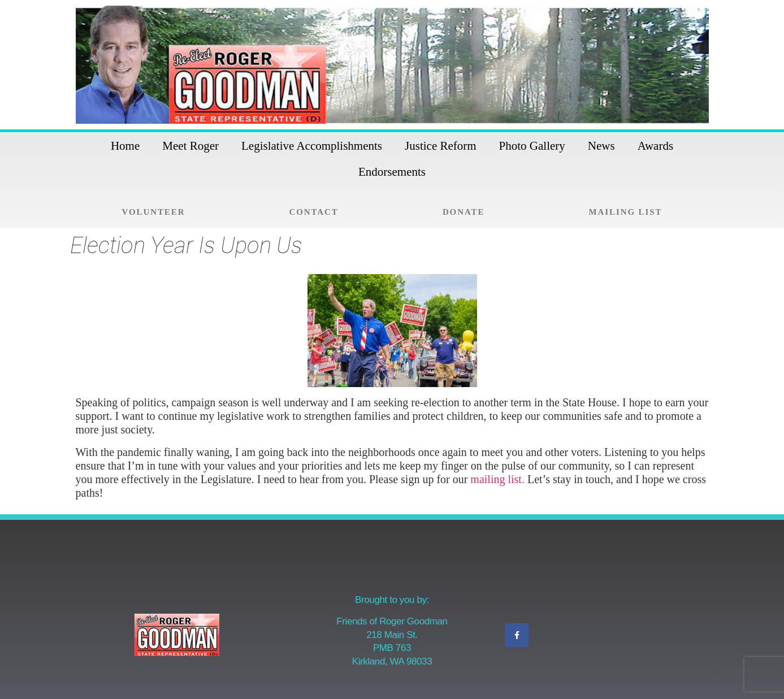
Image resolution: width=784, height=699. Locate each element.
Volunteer (154, 212)
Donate (464, 212)
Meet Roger (190, 146)
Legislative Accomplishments (312, 146)
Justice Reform (441, 146)
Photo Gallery (532, 146)
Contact (314, 212)
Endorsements (392, 172)
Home (125, 146)
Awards (655, 146)
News (601, 146)
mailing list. (497, 479)
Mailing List (625, 212)
